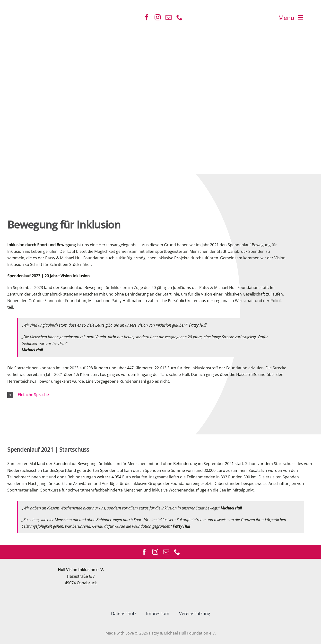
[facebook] (147, 17)
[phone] (179, 17)
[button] (154, 395)
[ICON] (25, 7)
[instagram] (158, 17)
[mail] (169, 17)
